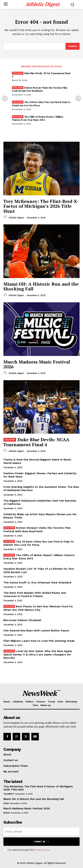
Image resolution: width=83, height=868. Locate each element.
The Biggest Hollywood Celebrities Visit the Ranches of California (40, 502)
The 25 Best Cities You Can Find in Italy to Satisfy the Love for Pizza (41, 104)
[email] (41, 832)
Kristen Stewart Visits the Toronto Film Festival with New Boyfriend (40, 89)
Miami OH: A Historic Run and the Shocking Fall (41, 286)
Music (7, 813)
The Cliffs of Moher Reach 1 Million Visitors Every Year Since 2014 (37, 118)
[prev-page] (5, 99)
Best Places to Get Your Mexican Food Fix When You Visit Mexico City (38, 608)
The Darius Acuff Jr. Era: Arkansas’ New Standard (37, 582)
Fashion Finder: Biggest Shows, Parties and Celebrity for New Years (40, 475)
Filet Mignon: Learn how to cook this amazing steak (39, 641)
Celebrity (9, 794)
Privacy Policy (42, 850)
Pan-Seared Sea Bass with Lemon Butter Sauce (36, 630)
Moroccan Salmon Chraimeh (22, 620)
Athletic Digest (16, 218)
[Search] (73, 46)
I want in (41, 842)
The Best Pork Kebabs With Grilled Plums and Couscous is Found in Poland (35, 594)
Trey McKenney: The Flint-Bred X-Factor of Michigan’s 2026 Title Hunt (41, 206)
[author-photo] (6, 217)
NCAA (6, 803)
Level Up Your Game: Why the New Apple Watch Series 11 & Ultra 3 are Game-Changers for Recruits (38, 654)
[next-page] (78, 99)
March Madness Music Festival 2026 (37, 364)
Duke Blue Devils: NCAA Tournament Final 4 (41, 75)
